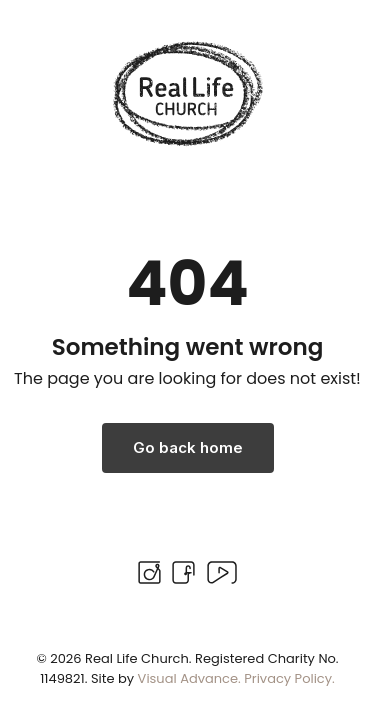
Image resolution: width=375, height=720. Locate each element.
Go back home (188, 447)
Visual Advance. (189, 678)
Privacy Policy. (289, 678)
